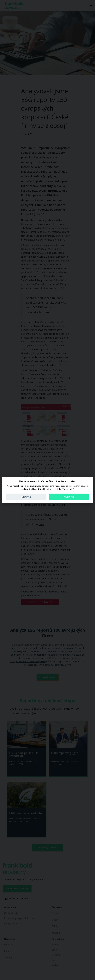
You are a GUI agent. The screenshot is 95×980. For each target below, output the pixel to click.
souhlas (62, 486)
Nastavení (26, 497)
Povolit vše (69, 497)
